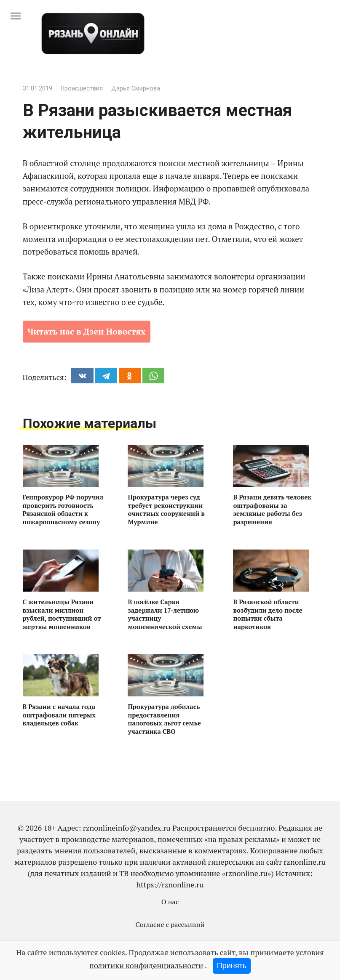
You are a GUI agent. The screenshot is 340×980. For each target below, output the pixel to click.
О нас (170, 902)
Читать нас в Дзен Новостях (87, 331)
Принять (232, 966)
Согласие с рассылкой (170, 924)
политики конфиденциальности (146, 965)
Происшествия (82, 89)
